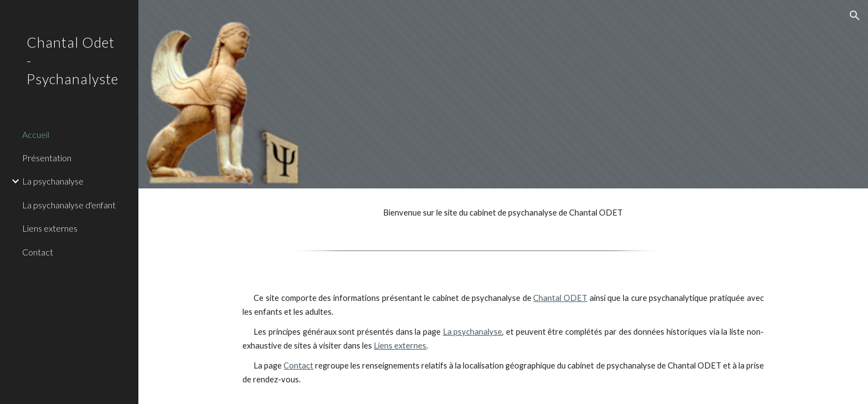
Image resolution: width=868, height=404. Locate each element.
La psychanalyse (473, 332)
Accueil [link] (36, 134)
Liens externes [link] (50, 228)
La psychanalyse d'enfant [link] (69, 205)
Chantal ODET (560, 298)
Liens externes (400, 346)
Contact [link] (38, 252)
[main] (503, 213)
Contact (298, 365)
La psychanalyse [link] (53, 181)
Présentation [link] (47, 158)
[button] (855, 16)
